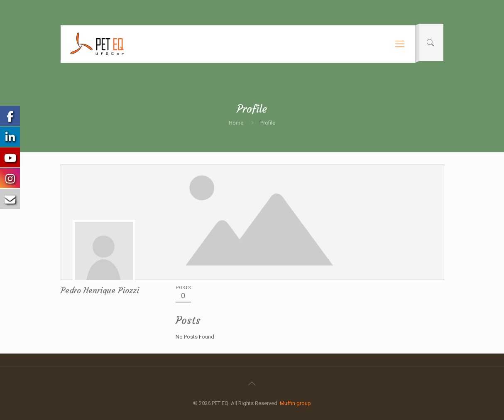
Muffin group (295, 403)
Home (236, 123)
